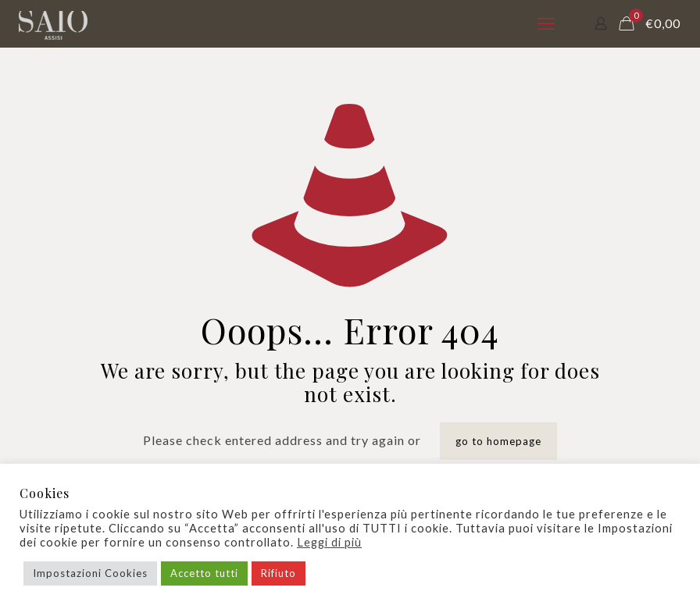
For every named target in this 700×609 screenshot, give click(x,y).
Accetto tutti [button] (204, 573)
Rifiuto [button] (279, 573)
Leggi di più (329, 542)
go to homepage (498, 441)
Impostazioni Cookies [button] (90, 573)
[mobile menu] (546, 23)
